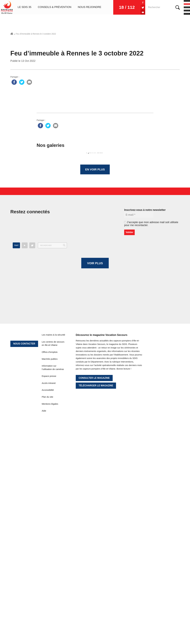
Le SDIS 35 (24, 7)
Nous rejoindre (90, 7)
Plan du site (47, 572)
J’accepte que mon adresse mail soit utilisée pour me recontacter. (151, 224)
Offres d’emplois (50, 528)
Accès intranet (49, 559)
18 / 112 (124, 7)
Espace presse (49, 552)
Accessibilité (48, 566)
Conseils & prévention (55, 7)
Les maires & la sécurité (53, 511)
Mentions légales (50, 580)
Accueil (12, 34)
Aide (44, 586)
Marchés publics (50, 535)
